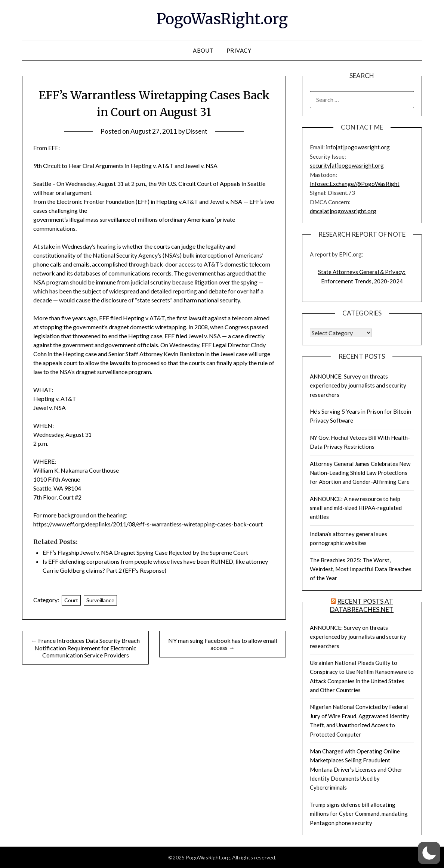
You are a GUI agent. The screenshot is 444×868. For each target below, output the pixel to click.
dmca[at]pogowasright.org (343, 211)
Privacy (239, 50)
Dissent (197, 131)
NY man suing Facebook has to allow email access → (223, 644)
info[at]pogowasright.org (358, 147)
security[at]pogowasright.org (347, 165)
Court (71, 600)
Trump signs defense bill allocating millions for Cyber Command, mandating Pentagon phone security (359, 814)
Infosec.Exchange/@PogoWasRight (355, 184)
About (203, 50)
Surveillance (100, 600)
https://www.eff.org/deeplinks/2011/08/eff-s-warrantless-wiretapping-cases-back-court (148, 524)
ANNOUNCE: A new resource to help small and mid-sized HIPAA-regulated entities (356, 508)
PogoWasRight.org (222, 19)
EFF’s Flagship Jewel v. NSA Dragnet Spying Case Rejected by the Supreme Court (145, 552)
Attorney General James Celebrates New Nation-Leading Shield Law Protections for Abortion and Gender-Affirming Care (360, 473)
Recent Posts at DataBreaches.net (362, 605)
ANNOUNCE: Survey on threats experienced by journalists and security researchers (358, 385)
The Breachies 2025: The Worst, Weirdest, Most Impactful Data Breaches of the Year (361, 569)
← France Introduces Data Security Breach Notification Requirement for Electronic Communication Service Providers (85, 648)
